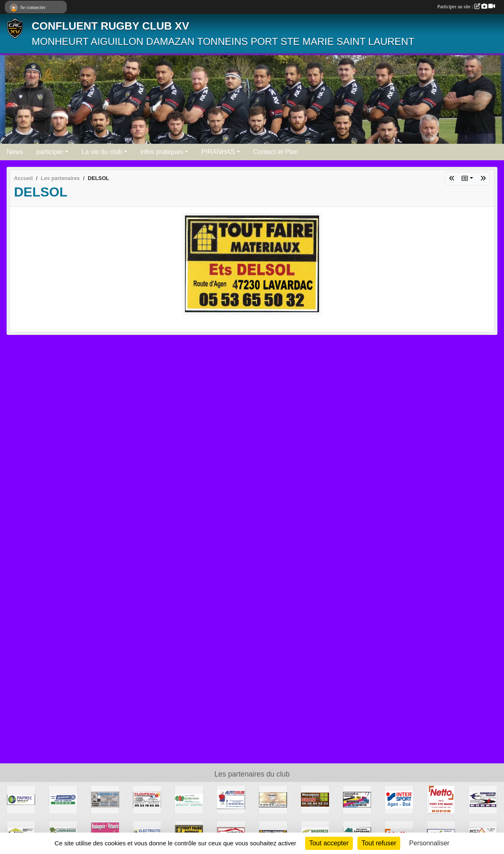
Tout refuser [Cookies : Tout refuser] (379, 843)
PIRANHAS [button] (218, 152)
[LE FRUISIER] (189, 799)
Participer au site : (466, 7)
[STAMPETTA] (483, 799)
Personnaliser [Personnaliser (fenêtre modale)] (429, 843)
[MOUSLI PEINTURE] (357, 799)
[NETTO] (441, 799)
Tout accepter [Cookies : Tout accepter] (329, 843)
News (15, 152)
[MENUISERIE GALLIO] (315, 799)
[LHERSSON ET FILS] (105, 799)
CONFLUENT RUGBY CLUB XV (110, 26)
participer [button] (50, 152)
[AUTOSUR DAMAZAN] (231, 799)
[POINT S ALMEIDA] (63, 799)
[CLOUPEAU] (147, 799)
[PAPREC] (21, 799)
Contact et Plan (276, 152)
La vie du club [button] (102, 152)
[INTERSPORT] (399, 799)
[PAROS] (273, 799)
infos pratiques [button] (162, 152)
